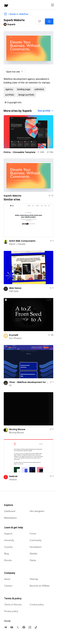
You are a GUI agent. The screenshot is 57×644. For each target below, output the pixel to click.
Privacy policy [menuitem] (11, 611)
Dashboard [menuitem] (10, 511)
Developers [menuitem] (36, 547)
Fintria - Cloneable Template (19, 152)
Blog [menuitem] (6, 554)
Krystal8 (14, 335)
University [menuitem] (9, 540)
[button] (40, 21)
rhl (10, 385)
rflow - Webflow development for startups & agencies (29, 382)
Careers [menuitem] (8, 586)
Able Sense (15, 288)
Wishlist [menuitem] (33, 554)
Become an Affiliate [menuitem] (40, 586)
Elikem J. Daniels (17, 244)
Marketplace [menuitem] (10, 518)
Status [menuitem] (33, 560)
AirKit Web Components (22, 241)
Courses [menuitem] (8, 547)
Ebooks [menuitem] (8, 560)
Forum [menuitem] (33, 534)
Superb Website (12, 196)
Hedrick (13, 476)
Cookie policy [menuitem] (37, 605)
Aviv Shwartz (15, 338)
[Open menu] (52, 5)
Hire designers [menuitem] (37, 511)
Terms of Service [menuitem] (13, 605)
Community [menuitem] (36, 540)
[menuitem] (6, 627)
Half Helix (14, 291)
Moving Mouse (17, 429)
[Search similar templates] (49, 21)
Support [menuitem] (8, 534)
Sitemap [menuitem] (34, 579)
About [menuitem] (7, 579)
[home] (6, 6)
